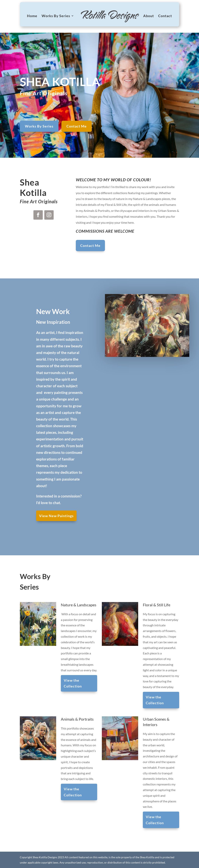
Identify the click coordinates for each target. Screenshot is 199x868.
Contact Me (77, 126)
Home (32, 16)
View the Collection (74, 684)
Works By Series (56, 16)
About (149, 16)
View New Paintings (56, 516)
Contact (165, 16)
